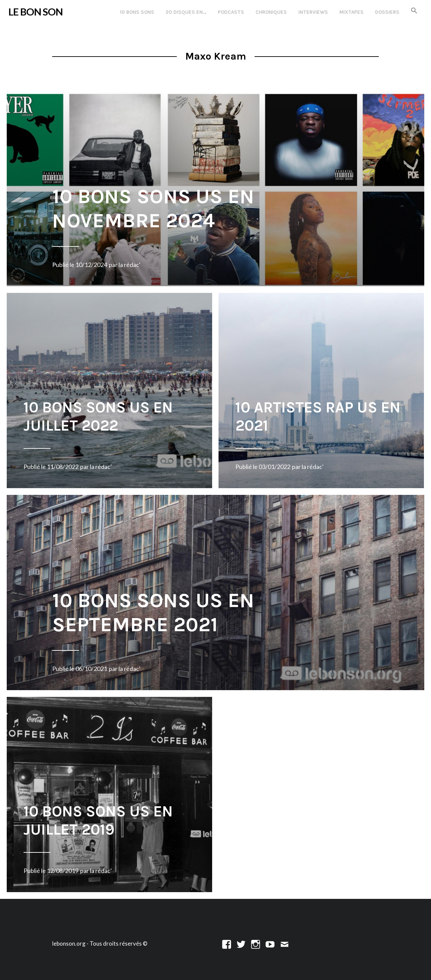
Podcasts (231, 12)
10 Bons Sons (137, 12)
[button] (414, 11)
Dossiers (387, 12)
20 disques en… (186, 12)
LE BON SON (36, 12)
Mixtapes (352, 12)
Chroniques (271, 12)
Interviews (313, 12)
